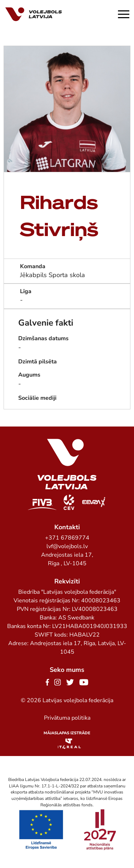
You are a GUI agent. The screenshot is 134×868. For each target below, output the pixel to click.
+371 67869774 (67, 538)
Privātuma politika (67, 718)
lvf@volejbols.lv (67, 546)
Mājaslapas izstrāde (67, 733)
